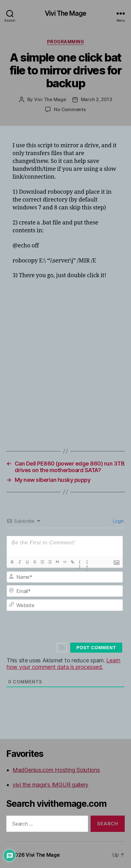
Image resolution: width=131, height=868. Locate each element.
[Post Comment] (96, 648)
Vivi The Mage (65, 13)
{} (80, 563)
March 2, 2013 (97, 99)
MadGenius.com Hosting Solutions (56, 770)
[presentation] (71, 628)
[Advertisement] (65, 352)
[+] (87, 563)
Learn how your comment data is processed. (63, 664)
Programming (66, 42)
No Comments (70, 109)
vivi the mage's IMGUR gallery (50, 785)
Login (118, 521)
